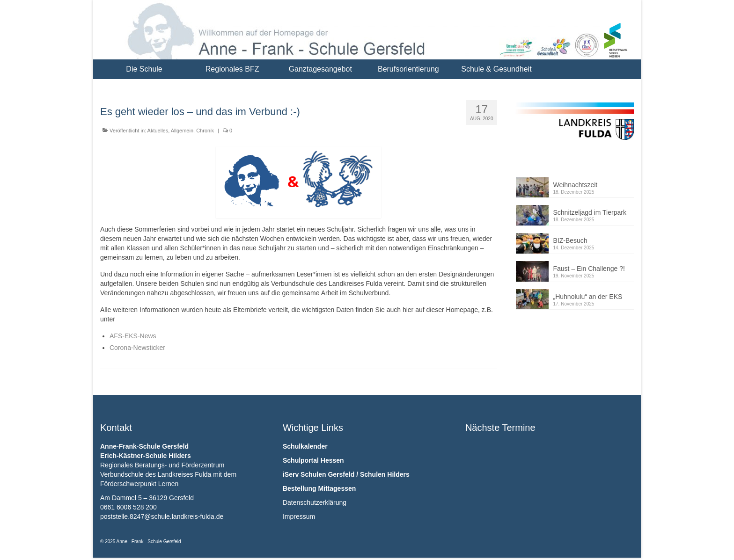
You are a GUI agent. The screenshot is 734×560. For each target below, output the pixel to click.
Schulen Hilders (385, 474)
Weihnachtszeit (576, 185)
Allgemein (182, 131)
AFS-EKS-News (133, 336)
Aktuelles (158, 131)
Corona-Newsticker (137, 348)
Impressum (299, 516)
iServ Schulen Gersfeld (319, 474)
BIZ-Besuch (570, 240)
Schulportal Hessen (313, 460)
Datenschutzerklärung (315, 502)
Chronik (205, 131)
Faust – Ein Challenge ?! (589, 269)
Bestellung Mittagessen (319, 488)
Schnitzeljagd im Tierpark (590, 212)
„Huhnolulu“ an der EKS (588, 297)
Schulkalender (305, 446)
